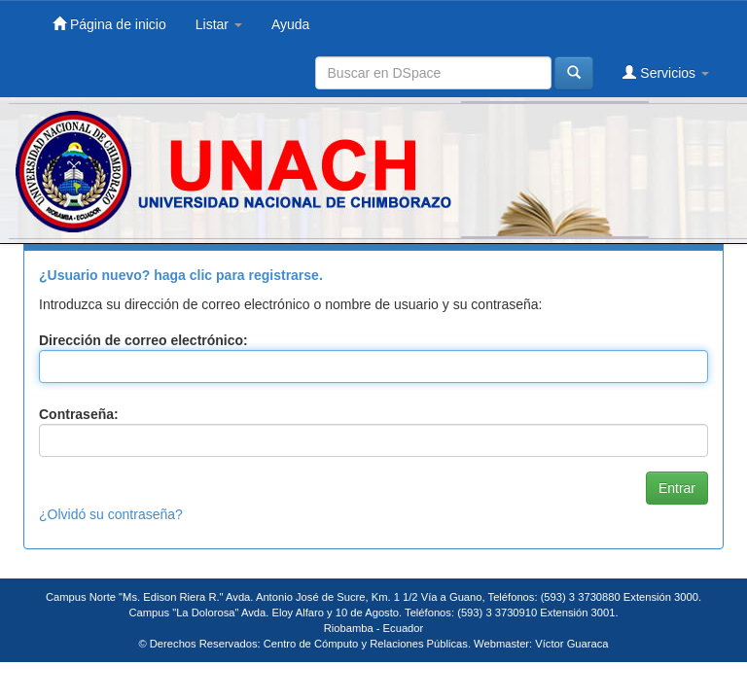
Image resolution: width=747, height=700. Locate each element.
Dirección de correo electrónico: (143, 340)
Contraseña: (79, 414)
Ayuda (290, 24)
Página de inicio (109, 24)
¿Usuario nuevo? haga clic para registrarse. (181, 275)
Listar (219, 24)
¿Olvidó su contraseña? (111, 514)
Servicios (666, 72)
